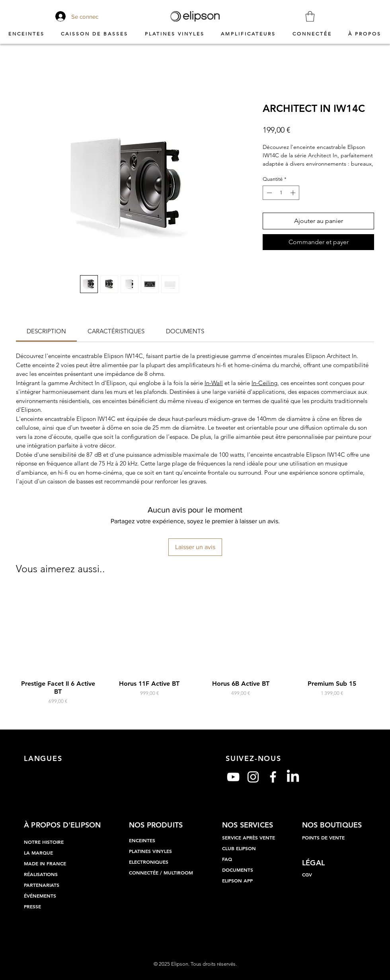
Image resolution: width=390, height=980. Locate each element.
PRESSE (32, 906)
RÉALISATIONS (41, 874)
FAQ (227, 859)
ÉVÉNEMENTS (40, 896)
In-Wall (214, 383)
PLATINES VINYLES (150, 851)
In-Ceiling (264, 383)
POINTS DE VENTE (323, 837)
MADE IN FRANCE (45, 863)
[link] (46, 331)
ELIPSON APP (237, 880)
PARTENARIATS (42, 885)
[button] (310, 16)
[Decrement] (269, 193)
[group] (195, 647)
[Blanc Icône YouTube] (233, 777)
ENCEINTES (142, 840)
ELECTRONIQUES (149, 862)
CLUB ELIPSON (239, 848)
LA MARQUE (38, 853)
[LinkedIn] (293, 777)
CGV (307, 874)
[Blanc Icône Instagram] (253, 777)
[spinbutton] (281, 193)
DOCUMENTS (238, 870)
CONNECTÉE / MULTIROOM (161, 872)
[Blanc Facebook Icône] (273, 777)
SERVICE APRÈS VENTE (249, 837)
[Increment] (294, 193)
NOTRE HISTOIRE (44, 842)
